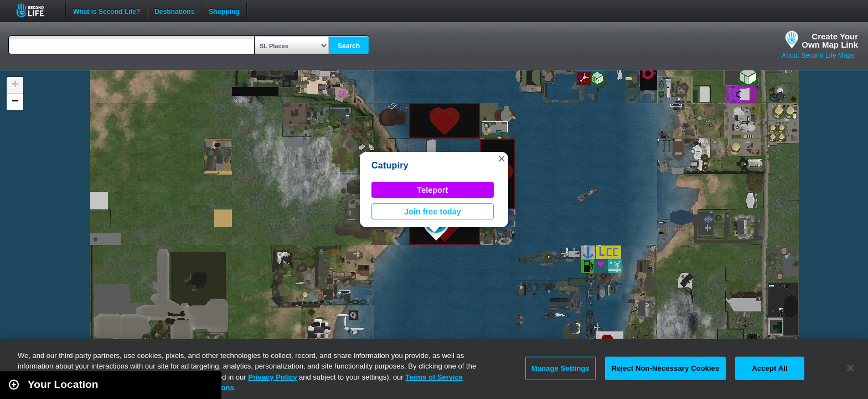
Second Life (36, 10)
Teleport (433, 190)
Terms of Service (434, 377)
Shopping (224, 11)
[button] (502, 158)
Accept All (769, 368)
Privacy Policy (272, 377)
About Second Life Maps (818, 55)
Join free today (433, 212)
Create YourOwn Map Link (830, 40)
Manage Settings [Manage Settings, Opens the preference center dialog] (560, 368)
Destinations (174, 11)
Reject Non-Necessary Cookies (665, 368)
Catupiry (390, 165)
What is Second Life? (107, 11)
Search (349, 46)
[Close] (850, 368)
